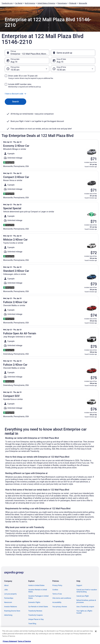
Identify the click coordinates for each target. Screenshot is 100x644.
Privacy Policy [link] (57, 585)
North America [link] (30, 3)
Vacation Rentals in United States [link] (38, 591)
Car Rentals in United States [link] (38, 607)
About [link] (6, 585)
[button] (50, 94)
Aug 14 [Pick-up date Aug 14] (14, 62)
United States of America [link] (46, 3)
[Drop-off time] (73, 69)
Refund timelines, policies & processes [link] (86, 601)
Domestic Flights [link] (34, 602)
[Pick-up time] (27, 69)
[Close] (96, 631)
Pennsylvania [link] (62, 3)
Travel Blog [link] (32, 624)
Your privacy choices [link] (60, 607)
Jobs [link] (6, 590)
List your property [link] (10, 594)
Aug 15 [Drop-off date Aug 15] (60, 62)
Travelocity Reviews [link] (35, 611)
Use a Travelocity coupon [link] (85, 607)
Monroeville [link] (83, 3)
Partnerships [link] (9, 598)
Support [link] (79, 585)
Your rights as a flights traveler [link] (84, 612)
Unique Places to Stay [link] (36, 619)
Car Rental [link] (19, 3)
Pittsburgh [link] (73, 3)
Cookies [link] (55, 590)
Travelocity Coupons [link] (35, 615)
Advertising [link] (8, 615)
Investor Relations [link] (11, 607)
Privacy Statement (10, 641)
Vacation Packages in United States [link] (38, 597)
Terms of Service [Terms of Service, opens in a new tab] (24, 641)
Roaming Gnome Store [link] (12, 611)
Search (15, 102)
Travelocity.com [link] (7, 3)
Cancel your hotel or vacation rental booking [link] (87, 591)
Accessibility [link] (57, 602)
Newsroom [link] (8, 602)
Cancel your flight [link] (83, 596)
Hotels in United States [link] (36, 585)
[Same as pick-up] (73, 53)
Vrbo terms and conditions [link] (62, 598)
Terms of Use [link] (57, 594)
